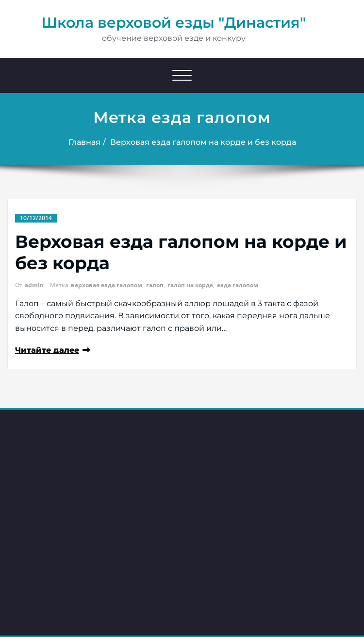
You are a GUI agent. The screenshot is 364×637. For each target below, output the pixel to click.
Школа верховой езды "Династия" (174, 23)
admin (34, 285)
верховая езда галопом (107, 285)
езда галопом (238, 285)
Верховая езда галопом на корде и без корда (203, 142)
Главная (84, 142)
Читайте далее (47, 350)
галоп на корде (190, 285)
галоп (155, 285)
